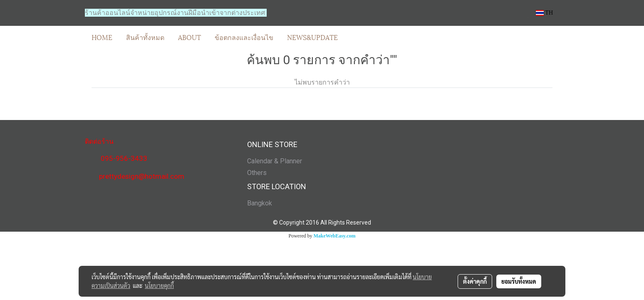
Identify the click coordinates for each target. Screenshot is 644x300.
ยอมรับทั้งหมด (519, 281)
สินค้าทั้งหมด (145, 37)
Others (257, 173)
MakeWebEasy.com (335, 236)
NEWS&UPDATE (312, 37)
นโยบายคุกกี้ (159, 285)
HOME (102, 37)
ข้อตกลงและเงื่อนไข (244, 37)
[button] (352, 37)
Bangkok (260, 203)
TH (544, 13)
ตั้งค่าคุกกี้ (475, 281)
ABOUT (189, 37)
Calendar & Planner (275, 161)
